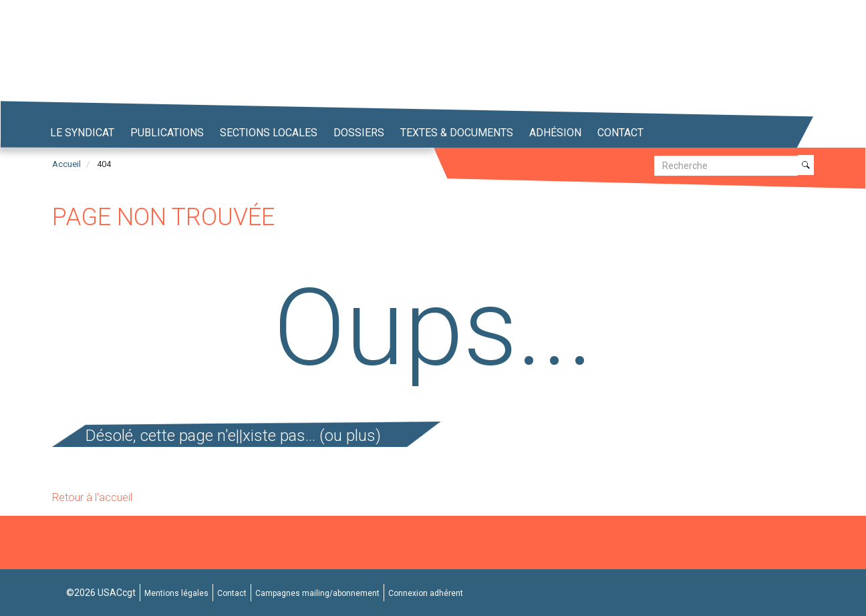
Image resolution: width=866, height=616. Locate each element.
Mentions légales (176, 593)
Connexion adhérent (426, 593)
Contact (620, 133)
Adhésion (555, 133)
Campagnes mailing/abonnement (317, 593)
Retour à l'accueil (92, 497)
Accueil (66, 164)
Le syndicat (82, 133)
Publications (167, 133)
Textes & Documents (457, 133)
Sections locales (269, 133)
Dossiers (359, 133)
